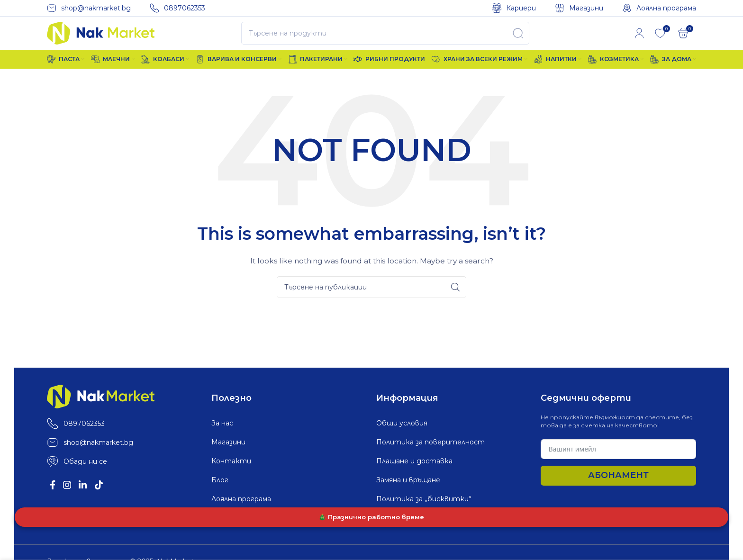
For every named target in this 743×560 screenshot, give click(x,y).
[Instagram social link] (72, 501)
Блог (220, 493)
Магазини (228, 455)
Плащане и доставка (414, 474)
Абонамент (618, 488)
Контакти (231, 474)
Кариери (226, 531)
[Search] (385, 41)
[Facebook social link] (54, 501)
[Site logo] (101, 41)
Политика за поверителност (430, 455)
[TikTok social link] (111, 501)
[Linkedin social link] (92, 501)
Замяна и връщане (408, 493)
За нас (222, 436)
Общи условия (402, 436)
